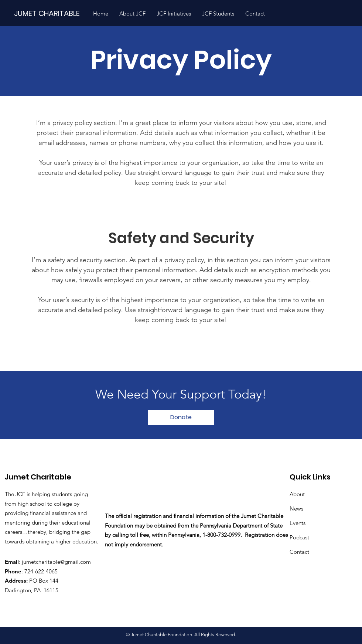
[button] (132, 14)
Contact (299, 552)
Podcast (299, 537)
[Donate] (181, 417)
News (296, 509)
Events (298, 523)
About (297, 494)
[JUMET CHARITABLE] (50, 13)
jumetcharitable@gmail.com (56, 562)
